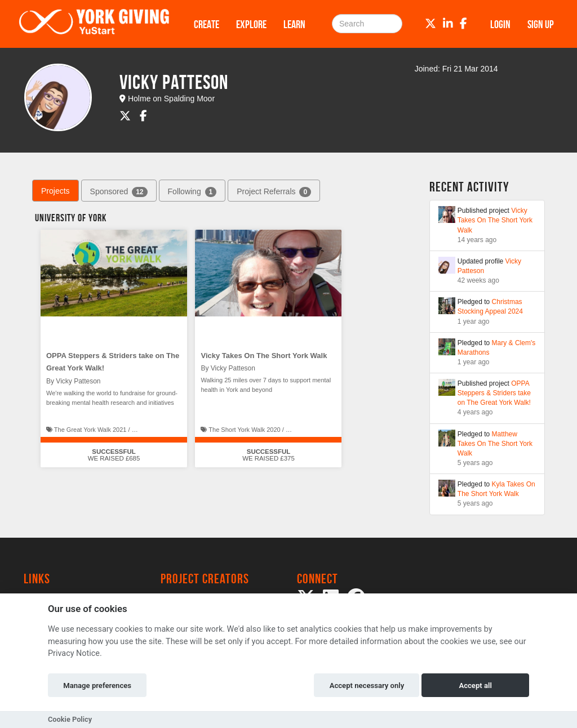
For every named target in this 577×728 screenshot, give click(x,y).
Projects (56, 191)
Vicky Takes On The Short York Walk (264, 356)
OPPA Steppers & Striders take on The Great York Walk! (494, 393)
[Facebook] (463, 24)
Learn (294, 24)
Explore (251, 24)
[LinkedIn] (448, 24)
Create (207, 24)
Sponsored (119, 192)
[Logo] (94, 24)
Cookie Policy (70, 719)
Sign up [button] (541, 24)
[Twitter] (430, 24)
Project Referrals (274, 192)
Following (192, 192)
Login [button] (500, 24)
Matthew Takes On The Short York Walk (495, 444)
